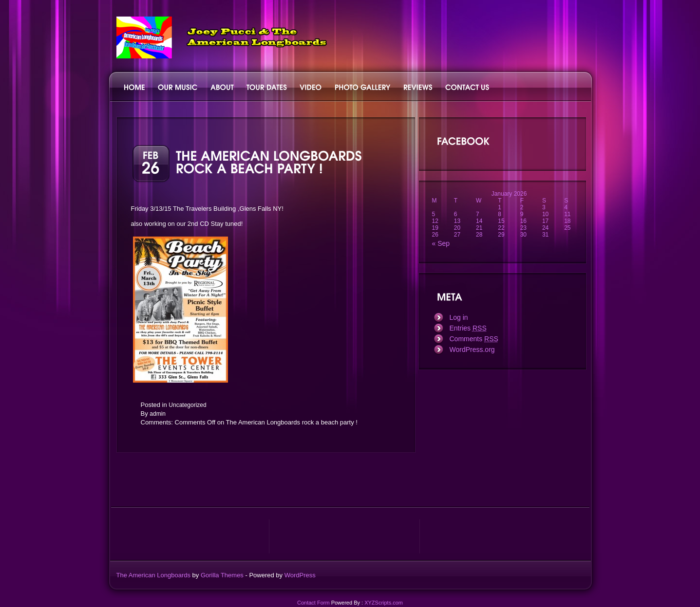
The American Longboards (153, 575)
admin (158, 414)
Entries (468, 328)
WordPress (300, 575)
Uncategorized (187, 405)
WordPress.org (472, 349)
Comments (474, 339)
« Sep (441, 243)
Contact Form (313, 603)
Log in (459, 317)
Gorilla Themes (222, 575)
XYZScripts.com (384, 603)
